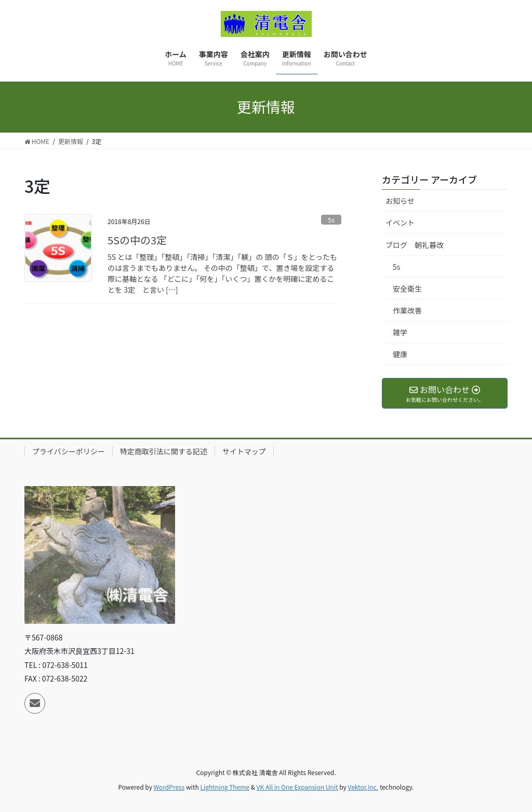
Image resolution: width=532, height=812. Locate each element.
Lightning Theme (225, 787)
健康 (400, 354)
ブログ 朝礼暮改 (415, 245)
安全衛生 (407, 289)
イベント (400, 222)
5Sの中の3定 (137, 240)
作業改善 (407, 310)
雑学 (400, 332)
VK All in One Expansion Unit (297, 787)
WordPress (169, 787)
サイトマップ (244, 451)
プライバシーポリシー (69, 451)
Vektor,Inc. (363, 787)
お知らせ (400, 201)
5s (331, 220)
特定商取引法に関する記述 (164, 451)
